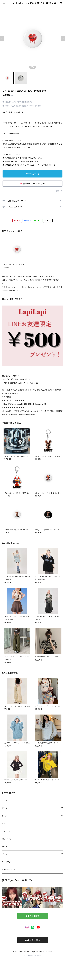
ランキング (6, 800)
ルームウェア (7, 862)
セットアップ (7, 839)
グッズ (4, 854)
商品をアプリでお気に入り (32, 184)
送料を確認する (27, 102)
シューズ (5, 847)
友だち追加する (33, 916)
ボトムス (5, 823)
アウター (6, 808)
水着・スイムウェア (9, 870)
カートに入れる (32, 174)
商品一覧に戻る (33, 940)
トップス (5, 816)
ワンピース (6, 831)
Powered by (33, 956)
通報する (59, 191)
